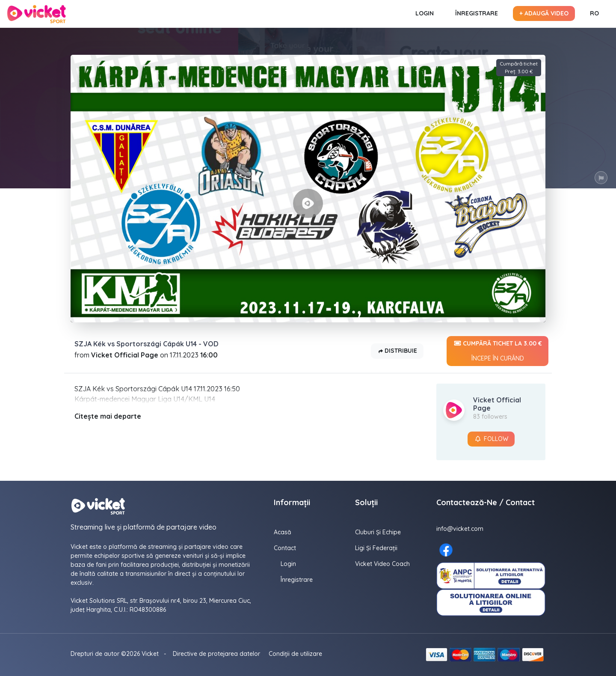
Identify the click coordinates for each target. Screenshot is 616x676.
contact (285, 548)
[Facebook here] (446, 550)
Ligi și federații (376, 548)
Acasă (283, 532)
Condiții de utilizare (295, 654)
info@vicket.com (460, 529)
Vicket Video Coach (382, 564)
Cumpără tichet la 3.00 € (498, 351)
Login (425, 13)
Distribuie (397, 351)
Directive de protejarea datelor (216, 654)
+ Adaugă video (544, 13)
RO (594, 13)
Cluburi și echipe (378, 532)
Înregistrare (477, 13)
